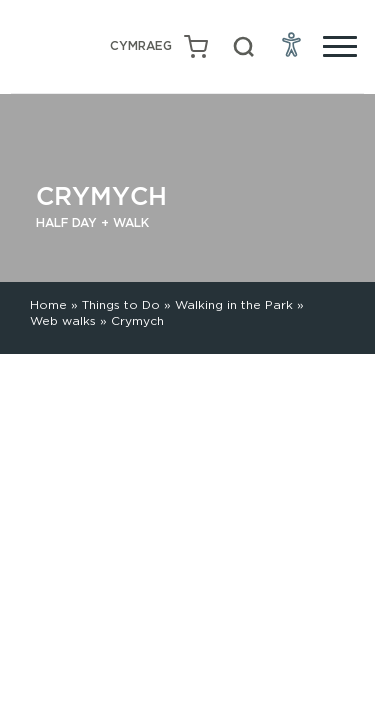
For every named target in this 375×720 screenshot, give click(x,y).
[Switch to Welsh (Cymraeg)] (141, 46)
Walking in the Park (234, 304)
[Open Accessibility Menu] (292, 44)
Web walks (63, 320)
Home (48, 304)
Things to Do (121, 304)
